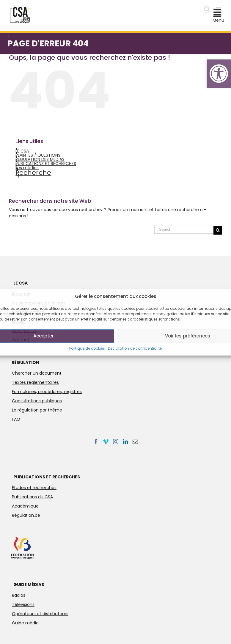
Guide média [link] (25, 623)
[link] (219, 74)
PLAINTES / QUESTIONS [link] (38, 155)
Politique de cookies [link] (87, 348)
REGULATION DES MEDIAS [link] (40, 159)
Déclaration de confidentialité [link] (135, 348)
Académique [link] (25, 506)
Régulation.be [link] (26, 515)
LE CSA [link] (22, 151)
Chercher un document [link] (37, 373)
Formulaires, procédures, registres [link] (47, 392)
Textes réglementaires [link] (35, 382)
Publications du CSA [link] (32, 497)
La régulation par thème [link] (37, 410)
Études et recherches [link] (34, 488)
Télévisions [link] (23, 604)
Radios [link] (19, 595)
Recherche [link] (33, 173)
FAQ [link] (16, 419)
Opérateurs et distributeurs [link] (40, 614)
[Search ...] (184, 229)
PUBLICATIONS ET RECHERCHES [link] (46, 164)
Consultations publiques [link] (37, 401)
